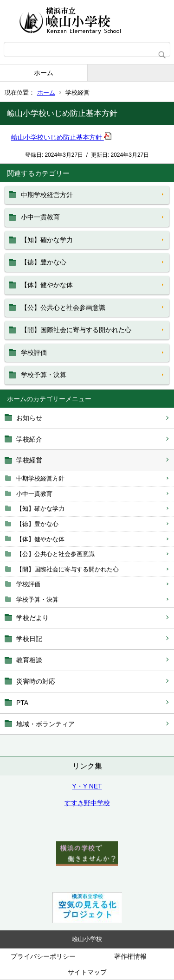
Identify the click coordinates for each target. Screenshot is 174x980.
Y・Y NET (87, 786)
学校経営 (29, 460)
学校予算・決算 (37, 599)
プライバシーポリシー (43, 956)
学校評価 (28, 584)
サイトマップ (87, 972)
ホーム (44, 73)
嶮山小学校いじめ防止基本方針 (61, 137)
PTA (22, 703)
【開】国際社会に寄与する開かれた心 (68, 569)
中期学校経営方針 (40, 478)
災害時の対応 (36, 681)
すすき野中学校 (87, 803)
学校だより (32, 618)
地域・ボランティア (45, 724)
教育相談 (29, 660)
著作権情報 (130, 956)
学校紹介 (29, 439)
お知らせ (29, 418)
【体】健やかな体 (40, 539)
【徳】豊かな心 (37, 524)
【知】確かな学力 (40, 509)
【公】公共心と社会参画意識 (55, 554)
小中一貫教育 (34, 494)
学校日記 (29, 639)
